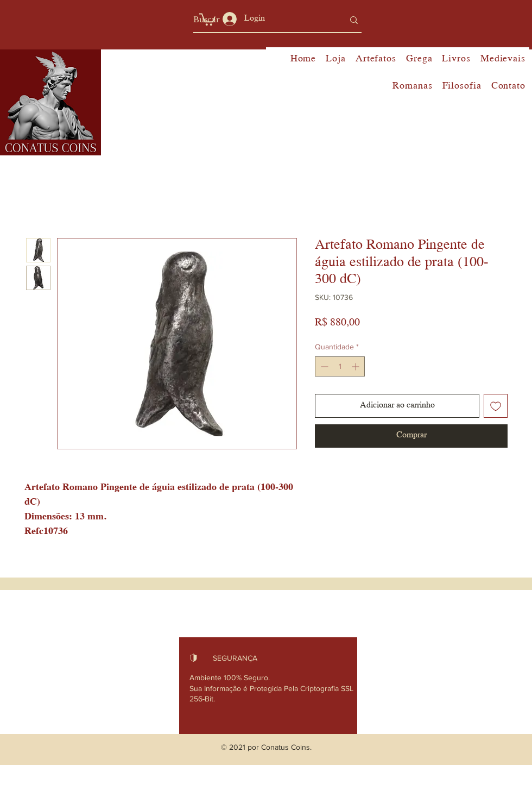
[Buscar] (260, 20)
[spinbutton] (340, 366)
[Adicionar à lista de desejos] (496, 406)
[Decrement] (323, 366)
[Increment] (356, 366)
